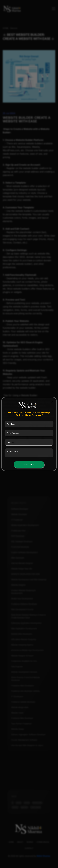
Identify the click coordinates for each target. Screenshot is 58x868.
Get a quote (29, 464)
